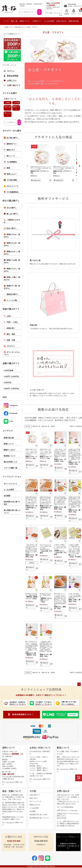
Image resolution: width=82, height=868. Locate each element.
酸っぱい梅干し (11, 214)
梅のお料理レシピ (10, 462)
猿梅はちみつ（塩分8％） (12, 253)
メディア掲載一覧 (10, 468)
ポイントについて (10, 484)
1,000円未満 (8, 370)
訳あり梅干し (10, 228)
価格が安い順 (36, 426)
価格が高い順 (45, 426)
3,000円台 (7, 383)
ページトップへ (79, 684)
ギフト (12, 27)
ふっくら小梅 (10, 300)
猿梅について (25, 21)
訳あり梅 (8, 107)
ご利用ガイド (37, 21)
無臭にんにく (10, 174)
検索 (39, 12)
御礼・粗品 (9, 334)
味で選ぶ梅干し (11, 138)
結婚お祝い (9, 328)
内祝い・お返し (11, 322)
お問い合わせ (61, 21)
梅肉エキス (9, 150)
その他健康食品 (11, 192)
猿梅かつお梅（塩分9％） (12, 261)
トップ (6, 21)
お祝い (8, 316)
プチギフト (9, 346)
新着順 (53, 426)
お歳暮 (8, 103)
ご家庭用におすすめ (12, 221)
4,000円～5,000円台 (11, 389)
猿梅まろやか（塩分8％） (12, 236)
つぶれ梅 (16, 103)
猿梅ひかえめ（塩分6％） (12, 244)
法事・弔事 (9, 340)
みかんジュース (11, 186)
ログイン (9, 71)
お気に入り (10, 81)
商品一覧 (14, 21)
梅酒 (7, 168)
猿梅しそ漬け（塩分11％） (12, 278)
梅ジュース (9, 156)
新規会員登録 (11, 76)
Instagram (11, 405)
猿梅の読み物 (73, 21)
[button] (27, 166)
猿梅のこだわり (10, 450)
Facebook (11, 413)
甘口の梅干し (10, 208)
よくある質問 (49, 21)
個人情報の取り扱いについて (12, 512)
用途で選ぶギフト (20, 27)
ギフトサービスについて (12, 353)
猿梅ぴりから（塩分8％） (12, 270)
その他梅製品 (10, 162)
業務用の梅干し (11, 294)
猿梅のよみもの (35, 805)
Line (8, 421)
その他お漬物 (10, 180)
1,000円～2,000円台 (11, 377)
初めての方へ (34, 798)
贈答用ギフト (10, 144)
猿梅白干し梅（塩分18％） (12, 287)
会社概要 (7, 496)
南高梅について (10, 456)
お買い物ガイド (12, 85)
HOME (7, 27)
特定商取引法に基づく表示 (12, 503)
